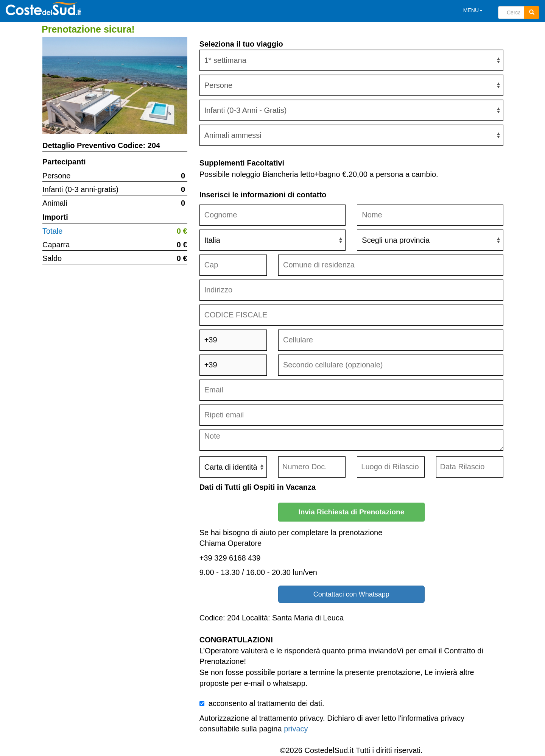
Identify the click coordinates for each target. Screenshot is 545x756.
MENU (473, 10)
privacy (296, 729)
